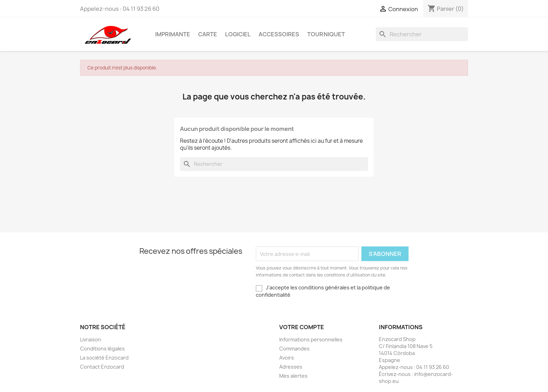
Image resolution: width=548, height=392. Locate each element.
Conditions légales (102, 349)
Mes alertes (293, 376)
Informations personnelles (311, 339)
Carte (208, 34)
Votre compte (302, 327)
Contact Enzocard (102, 367)
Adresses (291, 367)
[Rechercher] (422, 34)
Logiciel (238, 34)
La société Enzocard (104, 358)
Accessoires (279, 34)
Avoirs (287, 358)
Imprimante (173, 34)
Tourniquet (326, 34)
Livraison (91, 339)
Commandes (294, 349)
